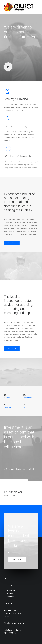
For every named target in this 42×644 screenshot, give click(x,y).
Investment (11, 591)
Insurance (10, 597)
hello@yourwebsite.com (13, 630)
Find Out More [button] (12, 252)
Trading (9, 588)
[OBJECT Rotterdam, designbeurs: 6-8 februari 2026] (19, 7)
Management (12, 585)
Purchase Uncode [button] (17, 563)
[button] (37, 7)
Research (10, 594)
